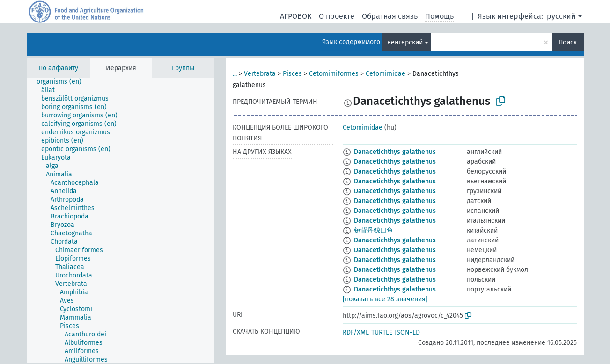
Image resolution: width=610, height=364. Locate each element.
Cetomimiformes (334, 74)
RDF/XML (356, 332)
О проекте (337, 16)
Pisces (292, 74)
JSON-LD (407, 332)
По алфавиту (58, 68)
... (235, 74)
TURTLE (382, 332)
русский (561, 16)
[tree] (120, 220)
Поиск (568, 42)
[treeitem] (63, 82)
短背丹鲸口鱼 (374, 230)
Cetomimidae (386, 74)
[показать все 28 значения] (385, 299)
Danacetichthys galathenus (395, 152)
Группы (183, 68)
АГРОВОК (296, 16)
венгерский (405, 42)
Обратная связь (390, 16)
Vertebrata (260, 74)
